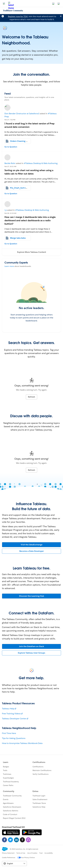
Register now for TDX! (18, 16)
